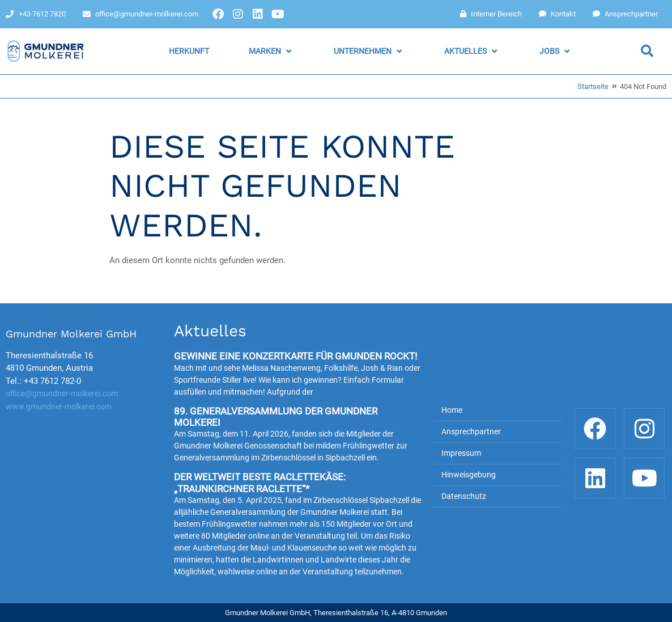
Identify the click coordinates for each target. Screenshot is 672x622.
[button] (271, 51)
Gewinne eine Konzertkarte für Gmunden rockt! (295, 356)
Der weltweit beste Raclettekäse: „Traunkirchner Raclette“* (260, 483)
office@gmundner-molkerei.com (62, 393)
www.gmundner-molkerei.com (59, 407)
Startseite (593, 86)
